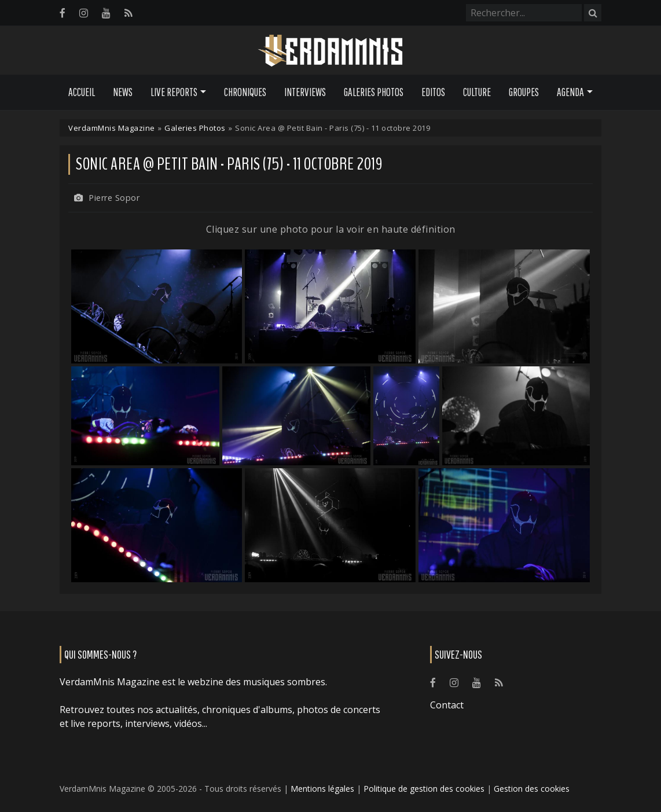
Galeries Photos (374, 92)
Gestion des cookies (532, 789)
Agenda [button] (570, 92)
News (123, 92)
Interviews (305, 92)
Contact (447, 705)
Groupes (524, 92)
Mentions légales (322, 789)
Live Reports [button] (174, 92)
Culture (477, 92)
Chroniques (245, 92)
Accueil (82, 92)
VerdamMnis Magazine (112, 128)
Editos (433, 92)
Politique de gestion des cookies (424, 789)
